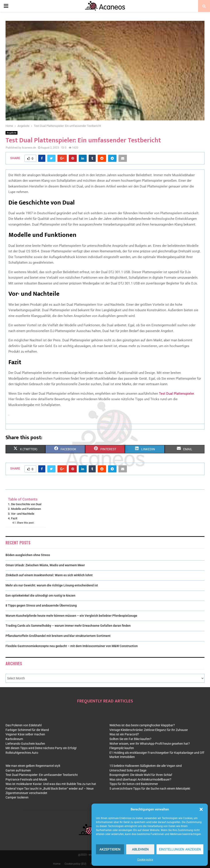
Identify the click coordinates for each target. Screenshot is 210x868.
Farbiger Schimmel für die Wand (27, 730)
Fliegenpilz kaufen (122, 748)
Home (57, 864)
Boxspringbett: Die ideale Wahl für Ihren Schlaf (141, 775)
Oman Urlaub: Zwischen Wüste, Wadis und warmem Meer (45, 565)
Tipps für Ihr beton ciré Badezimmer (134, 784)
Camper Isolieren (17, 797)
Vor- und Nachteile (23, 514)
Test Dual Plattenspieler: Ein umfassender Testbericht (42, 775)
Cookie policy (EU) (75, 864)
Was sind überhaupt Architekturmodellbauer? (140, 779)
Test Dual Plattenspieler (176, 394)
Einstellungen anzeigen (180, 849)
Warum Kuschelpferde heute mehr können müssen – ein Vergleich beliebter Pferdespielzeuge (71, 616)
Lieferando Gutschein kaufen (25, 744)
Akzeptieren (110, 849)
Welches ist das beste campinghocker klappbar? (142, 725)
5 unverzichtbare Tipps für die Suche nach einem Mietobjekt (150, 789)
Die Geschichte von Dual (26, 504)
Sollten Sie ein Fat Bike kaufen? (130, 739)
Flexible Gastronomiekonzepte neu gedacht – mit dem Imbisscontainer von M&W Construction (72, 646)
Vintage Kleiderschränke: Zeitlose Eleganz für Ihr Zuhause (149, 730)
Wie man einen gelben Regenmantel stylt (33, 766)
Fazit (14, 518)
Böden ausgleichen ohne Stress (28, 555)
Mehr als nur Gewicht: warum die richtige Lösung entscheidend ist (52, 585)
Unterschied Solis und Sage (128, 770)
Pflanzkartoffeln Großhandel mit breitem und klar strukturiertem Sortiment (58, 636)
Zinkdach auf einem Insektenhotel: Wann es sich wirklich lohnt (49, 575)
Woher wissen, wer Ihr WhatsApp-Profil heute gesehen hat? (150, 744)
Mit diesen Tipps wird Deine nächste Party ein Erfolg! (41, 748)
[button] (201, 809)
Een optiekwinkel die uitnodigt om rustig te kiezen (40, 595)
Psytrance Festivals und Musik (26, 779)
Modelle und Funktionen (26, 509)
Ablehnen (140, 849)
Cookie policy (145, 860)
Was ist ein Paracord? (124, 734)
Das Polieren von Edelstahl (24, 725)
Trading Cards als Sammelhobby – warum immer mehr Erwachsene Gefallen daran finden (68, 626)
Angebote (11, 133)
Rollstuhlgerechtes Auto (22, 753)
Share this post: (26, 523)
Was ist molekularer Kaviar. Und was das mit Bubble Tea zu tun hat (51, 784)
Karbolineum (14, 739)
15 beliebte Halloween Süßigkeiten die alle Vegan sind (146, 766)
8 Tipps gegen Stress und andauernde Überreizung (41, 605)
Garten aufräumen (18, 770)
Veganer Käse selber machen (25, 734)
